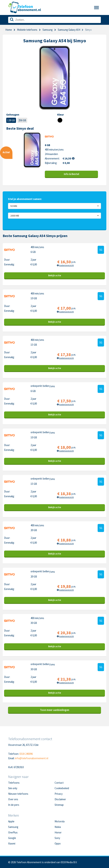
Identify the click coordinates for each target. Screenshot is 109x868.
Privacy (59, 794)
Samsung (48, 30)
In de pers (14, 805)
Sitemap (59, 805)
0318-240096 (26, 754)
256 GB (22, 120)
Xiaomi (12, 843)
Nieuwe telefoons (18, 794)
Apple (11, 821)
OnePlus (13, 832)
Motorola (60, 821)
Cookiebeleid (62, 788)
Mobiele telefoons (27, 30)
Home (9, 30)
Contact (59, 783)
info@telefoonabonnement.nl (32, 758)
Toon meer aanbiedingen (55, 710)
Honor (58, 832)
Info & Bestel (71, 174)
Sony (57, 838)
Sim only (13, 788)
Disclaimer (60, 799)
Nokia (58, 827)
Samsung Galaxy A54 (69, 30)
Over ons (13, 799)
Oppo (58, 843)
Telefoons (14, 783)
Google (12, 838)
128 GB (11, 120)
